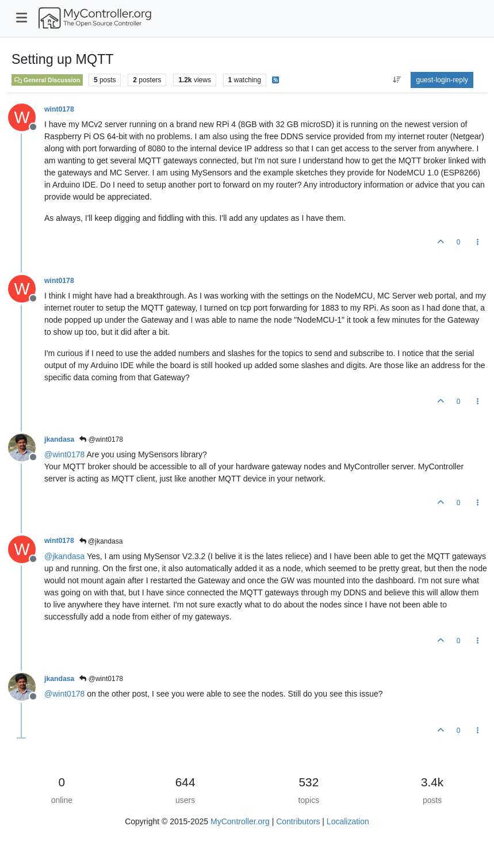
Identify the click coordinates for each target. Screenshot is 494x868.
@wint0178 (101, 439)
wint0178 (59, 109)
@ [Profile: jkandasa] (64, 556)
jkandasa (59, 439)
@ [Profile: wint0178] (64, 454)
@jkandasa (101, 541)
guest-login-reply (442, 80)
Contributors (298, 821)
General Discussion (47, 80)
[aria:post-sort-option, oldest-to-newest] (397, 80)
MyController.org (240, 821)
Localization (348, 821)
